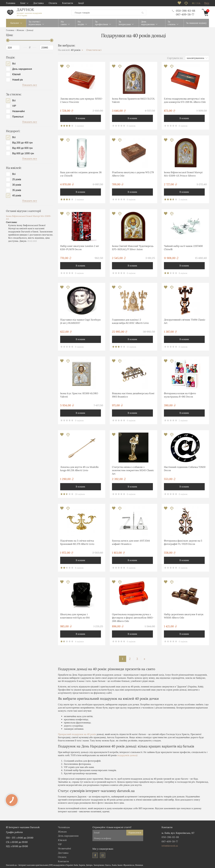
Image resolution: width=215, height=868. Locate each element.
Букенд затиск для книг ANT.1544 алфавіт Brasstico (131, 542)
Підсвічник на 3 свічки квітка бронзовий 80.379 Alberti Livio (77, 542)
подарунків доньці (127, 755)
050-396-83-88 (184, 11)
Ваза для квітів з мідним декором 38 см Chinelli (81, 174)
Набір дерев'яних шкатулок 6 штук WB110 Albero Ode (184, 616)
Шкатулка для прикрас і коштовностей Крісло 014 (75, 616)
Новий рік (18, 80)
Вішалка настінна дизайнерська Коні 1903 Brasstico (133, 395)
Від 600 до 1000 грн (23, 153)
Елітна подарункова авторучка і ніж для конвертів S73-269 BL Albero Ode (185, 100)
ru (193, 3)
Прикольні (18, 116)
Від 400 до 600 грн (22, 148)
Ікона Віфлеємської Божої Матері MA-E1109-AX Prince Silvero (183, 174)
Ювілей (16, 74)
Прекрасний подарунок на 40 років (77, 734)
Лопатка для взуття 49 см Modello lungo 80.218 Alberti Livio (79, 468)
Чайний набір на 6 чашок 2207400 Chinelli (183, 247)
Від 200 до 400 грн (22, 143)
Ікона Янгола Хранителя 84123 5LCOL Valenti (133, 100)
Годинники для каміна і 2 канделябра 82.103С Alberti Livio (130, 321)
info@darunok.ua (170, 846)
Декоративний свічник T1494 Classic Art (185, 321)
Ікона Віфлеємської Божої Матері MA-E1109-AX (29, 217)
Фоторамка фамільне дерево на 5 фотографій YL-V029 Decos (183, 542)
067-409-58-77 (185, 14)
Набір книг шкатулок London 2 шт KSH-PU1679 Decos (80, 247)
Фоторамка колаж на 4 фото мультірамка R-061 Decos (180, 395)
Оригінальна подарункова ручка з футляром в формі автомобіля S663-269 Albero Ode (133, 617)
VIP (14, 106)
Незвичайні (18, 111)
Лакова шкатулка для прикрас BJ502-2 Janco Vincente (82, 100)
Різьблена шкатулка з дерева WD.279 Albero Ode (133, 174)
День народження (22, 69)
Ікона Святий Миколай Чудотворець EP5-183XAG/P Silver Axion (133, 247)
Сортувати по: (175, 58)
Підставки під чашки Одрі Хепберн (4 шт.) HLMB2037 (80, 321)
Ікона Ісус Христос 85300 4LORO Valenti (79, 395)
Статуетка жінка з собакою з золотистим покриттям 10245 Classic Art (133, 470)
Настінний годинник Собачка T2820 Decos (185, 468)
